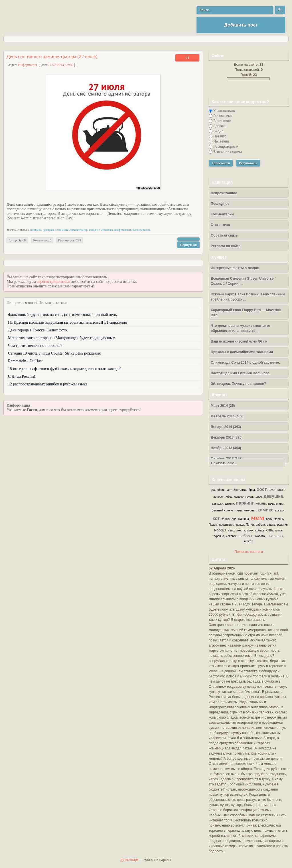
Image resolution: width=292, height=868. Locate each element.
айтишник (107, 230)
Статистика (220, 225)
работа (260, 525)
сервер (239, 497)
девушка (273, 496)
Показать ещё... (223, 463)
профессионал (123, 230)
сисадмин (36, 230)
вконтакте (277, 490)
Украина (219, 536)
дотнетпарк (129, 860)
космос (280, 510)
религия (282, 525)
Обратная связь (224, 235)
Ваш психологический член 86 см (239, 341)
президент (226, 525)
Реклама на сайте (226, 246)
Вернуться (188, 245)
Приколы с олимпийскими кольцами (242, 352)
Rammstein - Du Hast (25, 361)
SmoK (22, 240)
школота (259, 536)
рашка (271, 525)
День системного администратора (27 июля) (52, 56)
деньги (229, 504)
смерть (241, 530)
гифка (228, 497)
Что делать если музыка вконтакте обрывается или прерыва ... (240, 328)
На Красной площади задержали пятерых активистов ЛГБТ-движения (67, 322)
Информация (27, 65)
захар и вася (276, 504)
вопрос (218, 497)
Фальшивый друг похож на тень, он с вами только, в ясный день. (63, 315)
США (270, 530)
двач (259, 497)
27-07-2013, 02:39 (61, 65)
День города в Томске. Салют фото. (38, 330)
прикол (239, 525)
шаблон (245, 536)
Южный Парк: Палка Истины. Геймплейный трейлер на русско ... (248, 297)
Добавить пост (241, 25)
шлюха (249, 541)
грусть (250, 497)
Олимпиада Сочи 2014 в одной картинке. (245, 363)
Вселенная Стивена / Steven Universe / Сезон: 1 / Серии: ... (243, 281)
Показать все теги (249, 552)
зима (239, 510)
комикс (265, 510)
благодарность (142, 230)
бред (252, 490)
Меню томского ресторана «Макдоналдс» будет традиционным (62, 338)
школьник (275, 536)
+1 (187, 58)
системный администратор (71, 230)
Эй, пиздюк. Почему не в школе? (238, 384)
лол (234, 519)
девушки (217, 504)
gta (213, 490)
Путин (250, 525)
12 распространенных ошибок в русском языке (48, 384)
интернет (94, 230)
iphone (221, 490)
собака (260, 530)
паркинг (245, 503)
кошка (226, 519)
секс (231, 530)
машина (244, 519)
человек (231, 536)
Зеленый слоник (223, 510)
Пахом (213, 525)
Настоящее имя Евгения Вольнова (240, 373)
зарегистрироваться (53, 282)
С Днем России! (22, 376)
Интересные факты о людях (235, 268)
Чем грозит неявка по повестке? (35, 346)
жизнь (261, 503)
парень (279, 519)
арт (229, 490)
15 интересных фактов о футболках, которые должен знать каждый (65, 369)
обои (269, 519)
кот (216, 518)
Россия (220, 530)
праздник (48, 230)
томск (278, 530)
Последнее (220, 204)
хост (262, 489)
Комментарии (222, 214)
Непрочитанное (224, 193)
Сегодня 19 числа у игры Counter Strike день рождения (54, 353)
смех (250, 530)
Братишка (240, 490)
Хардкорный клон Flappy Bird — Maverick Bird (246, 313)
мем (258, 518)
